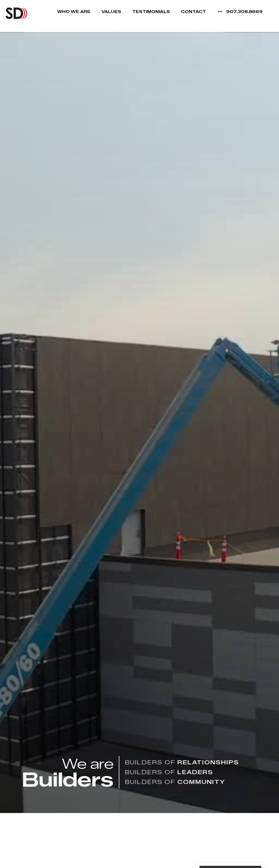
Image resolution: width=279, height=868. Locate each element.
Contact (193, 12)
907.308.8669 (244, 12)
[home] (16, 13)
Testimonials (151, 12)
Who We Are (74, 12)
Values (111, 12)
